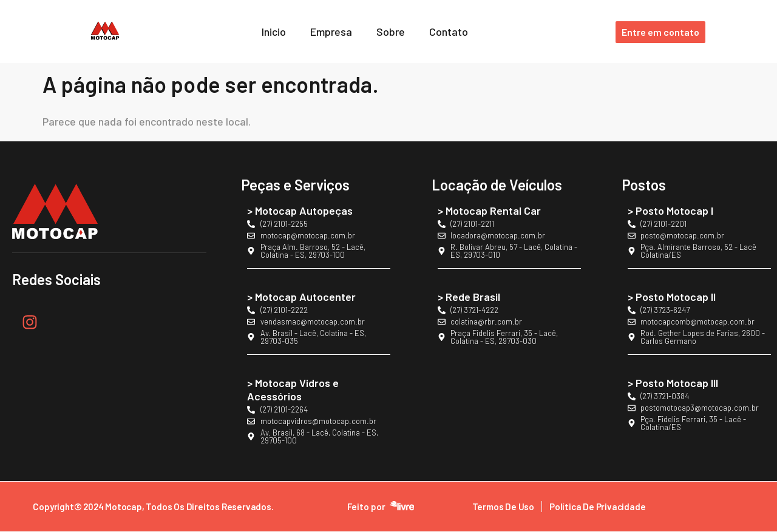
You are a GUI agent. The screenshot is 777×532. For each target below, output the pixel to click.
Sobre (391, 32)
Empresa (331, 32)
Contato (449, 32)
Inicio (274, 32)
